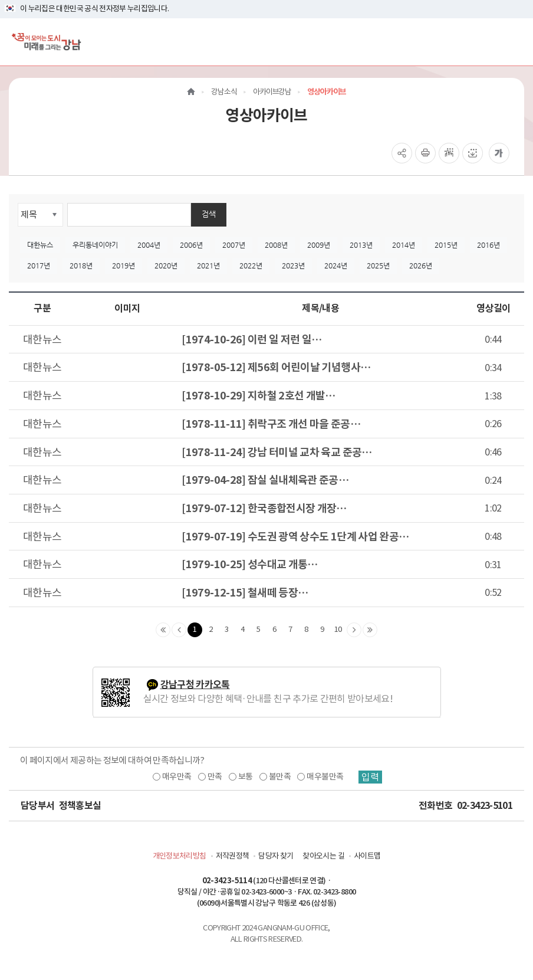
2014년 (404, 245)
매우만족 (177, 776)
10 (338, 629)
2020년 (166, 266)
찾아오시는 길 (323, 856)
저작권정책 (233, 856)
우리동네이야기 (95, 245)
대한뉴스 (40, 245)
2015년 (446, 245)
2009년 (319, 245)
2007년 (234, 245)
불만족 (280, 776)
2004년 (149, 245)
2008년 (276, 245)
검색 (209, 214)
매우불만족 (325, 776)
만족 (215, 776)
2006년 (191, 245)
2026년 (421, 266)
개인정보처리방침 (180, 856)
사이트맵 (367, 856)
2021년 (208, 266)
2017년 (39, 266)
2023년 (293, 266)
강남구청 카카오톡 (195, 685)
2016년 (488, 245)
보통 (246, 776)
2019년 (124, 266)
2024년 (336, 266)
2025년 (378, 266)
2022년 (251, 266)
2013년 (361, 245)
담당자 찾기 (276, 856)
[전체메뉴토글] (514, 42)
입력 (370, 777)
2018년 (81, 266)
